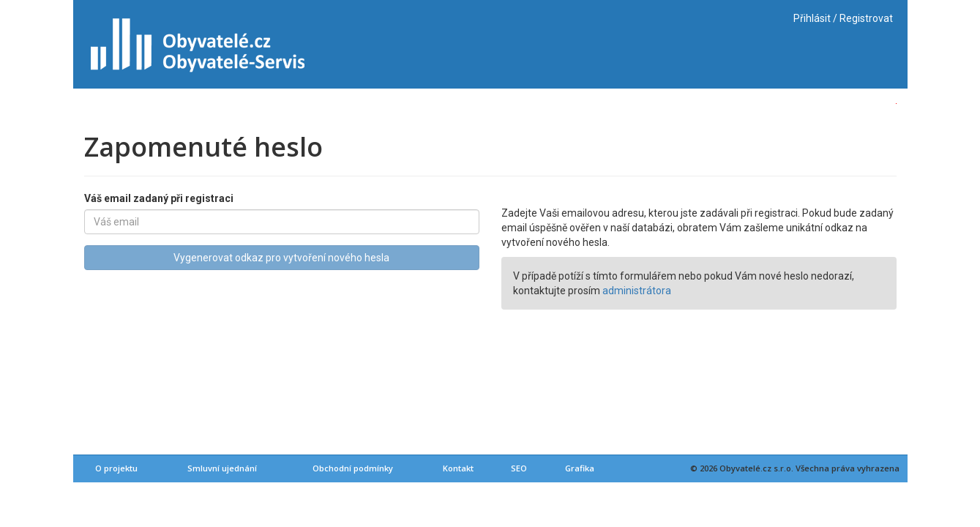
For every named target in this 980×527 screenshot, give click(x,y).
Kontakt (458, 468)
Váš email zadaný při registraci (159, 198)
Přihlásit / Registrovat (843, 18)
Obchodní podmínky (353, 468)
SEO (519, 468)
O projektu (116, 468)
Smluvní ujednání (222, 468)
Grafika (580, 468)
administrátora (637, 291)
